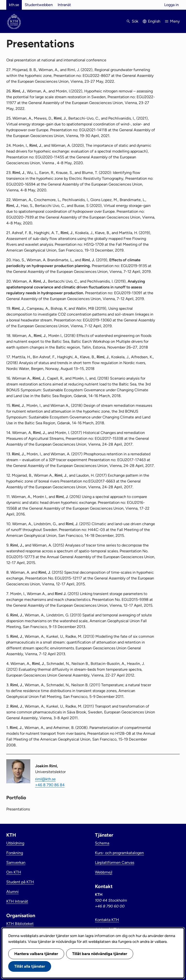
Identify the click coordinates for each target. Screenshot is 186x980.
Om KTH (14, 872)
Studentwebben (39, 5)
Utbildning (15, 843)
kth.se (14, 5)
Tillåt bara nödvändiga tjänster (100, 954)
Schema (102, 843)
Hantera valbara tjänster (36, 954)
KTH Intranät (17, 901)
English (154, 21)
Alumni (12, 892)
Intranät (64, 5)
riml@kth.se (45, 779)
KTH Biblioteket (20, 924)
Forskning (15, 853)
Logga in (171, 5)
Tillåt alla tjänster (30, 966)
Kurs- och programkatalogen (119, 853)
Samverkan (16, 862)
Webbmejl (104, 872)
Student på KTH (20, 882)
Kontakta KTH (107, 920)
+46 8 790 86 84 (50, 785)
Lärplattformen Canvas (115, 862)
